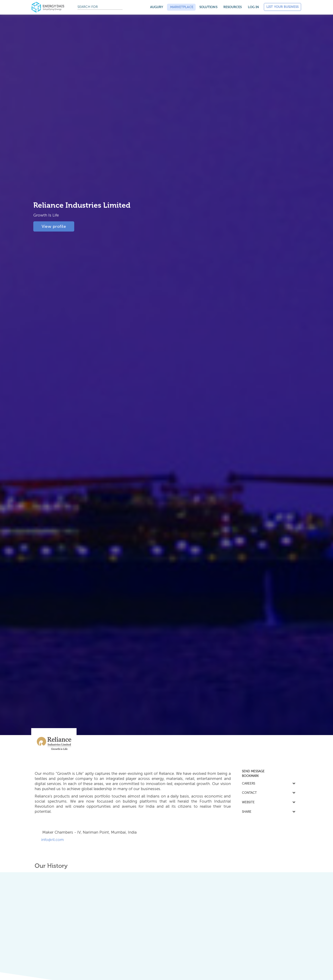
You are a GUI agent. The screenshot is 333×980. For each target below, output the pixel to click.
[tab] (268, 771)
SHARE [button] (268, 812)
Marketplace (181, 7)
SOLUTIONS (208, 7)
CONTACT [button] (268, 793)
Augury (157, 7)
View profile (54, 225)
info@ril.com (51, 840)
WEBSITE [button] (268, 802)
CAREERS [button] (268, 783)
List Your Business (282, 7)
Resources (233, 7)
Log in (254, 7)
